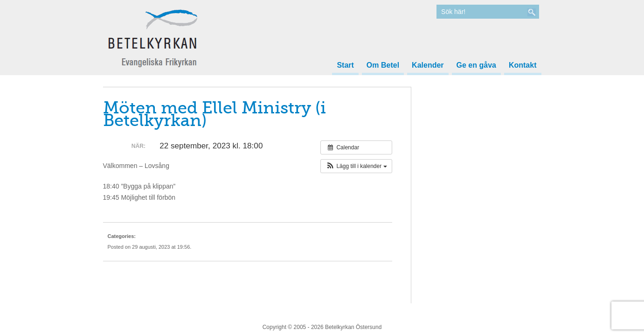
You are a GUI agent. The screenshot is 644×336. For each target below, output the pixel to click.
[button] (356, 166)
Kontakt (523, 65)
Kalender (428, 65)
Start (345, 65)
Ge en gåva (476, 65)
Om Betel (383, 65)
